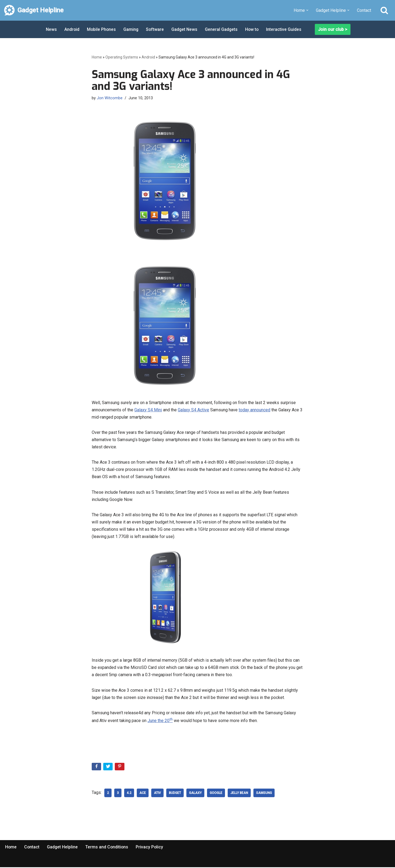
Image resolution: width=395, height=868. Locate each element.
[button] (307, 10)
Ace (143, 793)
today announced (254, 410)
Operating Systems (122, 57)
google (216, 793)
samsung (264, 793)
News (51, 29)
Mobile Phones (102, 29)
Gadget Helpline (63, 847)
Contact (364, 10)
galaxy (195, 793)
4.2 (129, 793)
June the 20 (160, 721)
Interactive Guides (286, 29)
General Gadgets (223, 29)
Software (156, 29)
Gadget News (186, 29)
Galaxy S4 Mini (148, 410)
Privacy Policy (151, 847)
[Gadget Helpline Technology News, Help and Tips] (34, 10)
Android (72, 29)
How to (254, 29)
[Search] (384, 10)
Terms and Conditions (108, 847)
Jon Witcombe (110, 98)
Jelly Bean (239, 793)
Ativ (157, 793)
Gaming (132, 29)
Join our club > (333, 29)
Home (97, 57)
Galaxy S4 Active (193, 410)
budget (175, 793)
